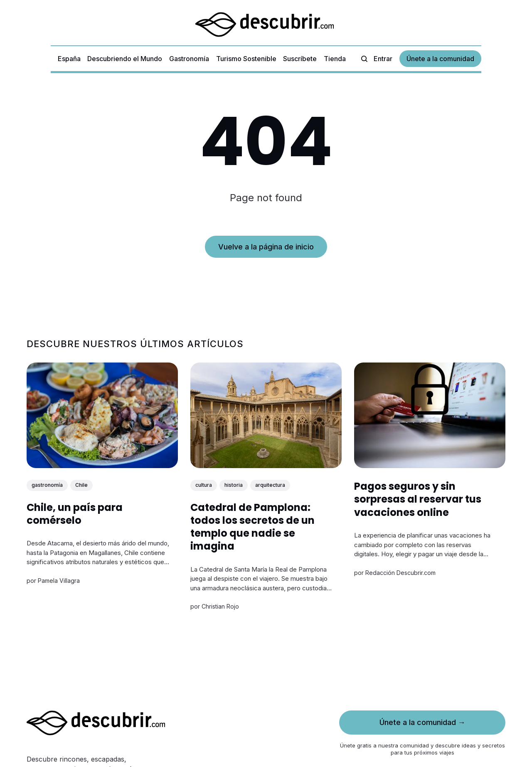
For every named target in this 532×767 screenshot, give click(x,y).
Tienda (335, 59)
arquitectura (270, 485)
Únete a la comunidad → (422, 722)
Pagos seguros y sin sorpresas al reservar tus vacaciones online (418, 499)
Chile (81, 485)
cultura (204, 485)
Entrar (383, 59)
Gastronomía (189, 59)
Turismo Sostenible (246, 59)
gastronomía (47, 485)
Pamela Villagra (59, 581)
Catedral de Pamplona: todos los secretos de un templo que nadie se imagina (252, 527)
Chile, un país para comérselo (75, 514)
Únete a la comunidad (440, 59)
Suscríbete (300, 59)
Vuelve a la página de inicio (266, 247)
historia (234, 485)
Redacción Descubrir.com (400, 573)
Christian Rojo (220, 607)
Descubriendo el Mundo (125, 59)
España (69, 59)
